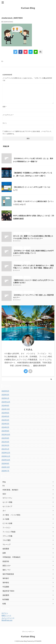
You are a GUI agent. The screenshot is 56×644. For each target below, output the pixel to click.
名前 (4, 107)
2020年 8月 (6, 467)
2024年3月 (5, 424)
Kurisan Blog (28, 8)
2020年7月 (5, 471)
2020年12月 (6, 453)
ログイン (5, 613)
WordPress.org (7, 620)
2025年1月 (5, 398)
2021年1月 (5, 449)
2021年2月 (5, 445)
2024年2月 (5, 427)
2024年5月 (5, 416)
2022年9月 (5, 438)
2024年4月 (5, 420)
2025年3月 (5, 395)
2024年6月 (5, 413)
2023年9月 (5, 431)
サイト (5, 123)
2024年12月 (6, 402)
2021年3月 (5, 442)
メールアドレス (8, 115)
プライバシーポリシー (28, 632)
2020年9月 (5, 464)
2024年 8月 (6, 409)
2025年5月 (5, 391)
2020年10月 (6, 460)
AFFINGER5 (38, 641)
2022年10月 (6, 435)
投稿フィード (6, 616)
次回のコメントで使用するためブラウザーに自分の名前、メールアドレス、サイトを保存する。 (28, 133)
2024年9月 (5, 406)
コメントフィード (8, 618)
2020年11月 (6, 456)
